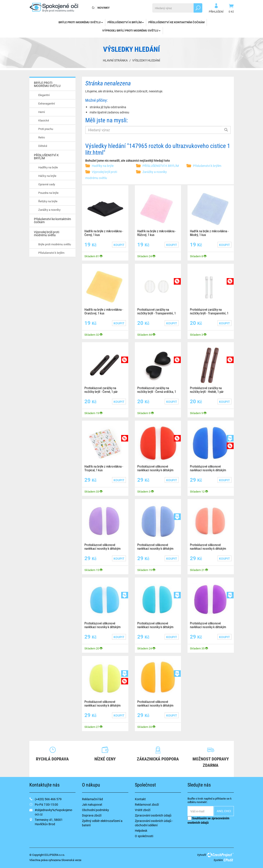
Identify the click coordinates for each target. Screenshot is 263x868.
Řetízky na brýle (48, 201)
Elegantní (44, 95)
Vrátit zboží (143, 810)
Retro (42, 137)
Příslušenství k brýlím (51, 253)
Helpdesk (141, 831)
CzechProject (220, 855)
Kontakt (140, 799)
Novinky (104, 8)
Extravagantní (47, 103)
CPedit (229, 860)
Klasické (44, 120)
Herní (42, 112)
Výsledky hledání (146, 60)
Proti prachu (46, 129)
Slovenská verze (71, 860)
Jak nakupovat (92, 804)
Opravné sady (47, 184)
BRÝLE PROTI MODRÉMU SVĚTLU (81, 22)
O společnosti (144, 836)
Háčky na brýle (47, 176)
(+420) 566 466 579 (48, 799)
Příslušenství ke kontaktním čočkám (176, 22)
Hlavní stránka (115, 60)
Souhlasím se (208, 820)
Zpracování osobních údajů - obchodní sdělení (154, 823)
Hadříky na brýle (48, 167)
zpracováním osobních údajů (208, 820)
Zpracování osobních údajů (153, 815)
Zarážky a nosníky (49, 210)
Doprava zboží (92, 815)
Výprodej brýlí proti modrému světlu (131, 30)
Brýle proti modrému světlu (55, 244)
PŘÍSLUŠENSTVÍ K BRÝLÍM (126, 22)
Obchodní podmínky (95, 810)
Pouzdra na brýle (48, 193)
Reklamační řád (92, 799)
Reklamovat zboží (147, 804)
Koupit (119, 245)
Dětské (43, 146)
